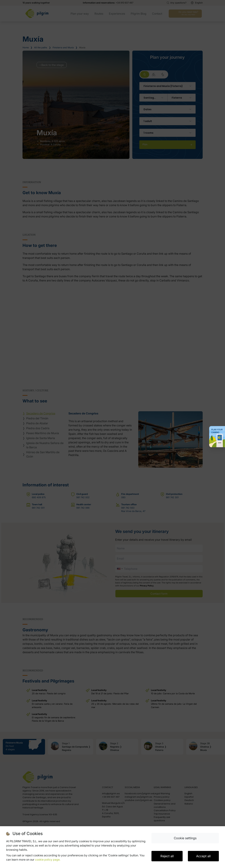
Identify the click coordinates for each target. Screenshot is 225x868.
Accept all (203, 856)
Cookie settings (185, 838)
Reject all (167, 856)
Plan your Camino (217, 431)
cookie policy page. (48, 860)
